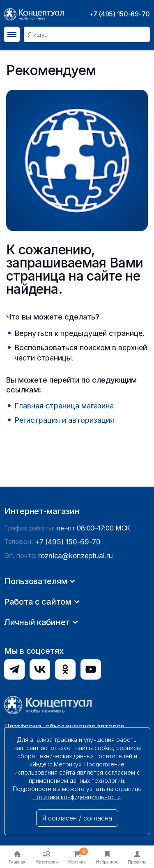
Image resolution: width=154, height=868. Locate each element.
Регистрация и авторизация (64, 420)
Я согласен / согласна (77, 818)
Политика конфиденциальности (77, 797)
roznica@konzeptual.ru (74, 673)
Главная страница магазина (64, 406)
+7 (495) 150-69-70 (119, 14)
